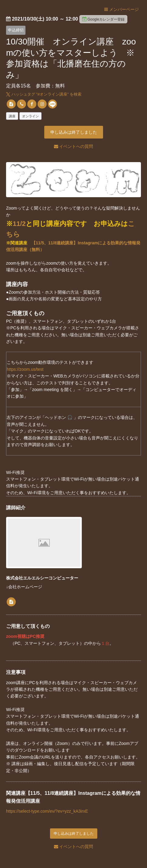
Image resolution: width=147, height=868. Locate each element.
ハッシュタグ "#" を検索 (44, 94)
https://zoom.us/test (25, 369)
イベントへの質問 (74, 146)
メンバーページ (122, 9)
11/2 (19, 224)
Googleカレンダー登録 (103, 19)
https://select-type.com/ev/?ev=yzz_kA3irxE (47, 811)
